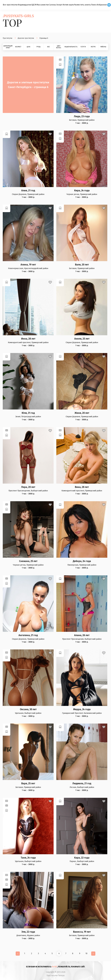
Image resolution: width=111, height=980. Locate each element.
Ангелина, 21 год (28, 635)
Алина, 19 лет (28, 265)
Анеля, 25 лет (82, 339)
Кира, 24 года (82, 191)
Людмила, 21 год (82, 784)
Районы (103, 47)
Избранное (102, 5)
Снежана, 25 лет (28, 561)
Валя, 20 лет (82, 265)
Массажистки (43, 5)
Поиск (94, 5)
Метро (93, 47)
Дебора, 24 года (82, 561)
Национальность (71, 47)
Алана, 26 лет (82, 635)
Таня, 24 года (28, 858)
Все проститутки (10, 5)
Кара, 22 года (82, 858)
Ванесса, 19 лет (82, 932)
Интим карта (68, 5)
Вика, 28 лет (82, 487)
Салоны (52, 5)
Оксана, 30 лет (28, 709)
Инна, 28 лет (28, 339)
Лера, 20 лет (28, 487)
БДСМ (34, 5)
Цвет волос (59, 47)
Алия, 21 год (28, 191)
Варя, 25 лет (28, 784)
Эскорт (59, 5)
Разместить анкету (82, 5)
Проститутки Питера (56, 976)
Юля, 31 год (28, 413)
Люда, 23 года (82, 116)
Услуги (83, 47)
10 (86, 953)
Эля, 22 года (28, 932)
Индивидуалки (24, 5)
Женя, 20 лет (82, 413)
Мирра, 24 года (82, 709)
